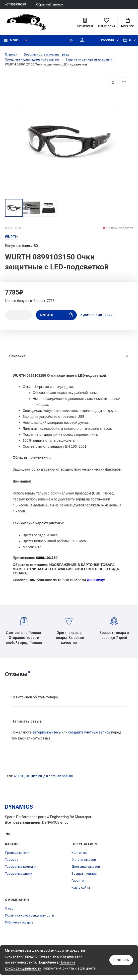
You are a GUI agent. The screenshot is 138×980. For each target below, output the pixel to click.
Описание (69, 356)
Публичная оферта (19, 923)
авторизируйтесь (47, 733)
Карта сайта (81, 888)
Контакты (79, 853)
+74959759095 (15, 4)
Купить (56, 315)
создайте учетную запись (89, 733)
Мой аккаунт (82, 40)
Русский (107, 40)
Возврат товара (84, 874)
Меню (11, 40)
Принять (121, 960)
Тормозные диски (19, 874)
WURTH (19, 776)
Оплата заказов (84, 860)
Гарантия (78, 881)
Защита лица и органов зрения (49, 776)
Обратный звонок (50, 4)
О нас (9, 909)
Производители (17, 853)
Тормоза (12, 860)
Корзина (128, 23)
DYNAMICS (19, 807)
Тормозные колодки (21, 867)
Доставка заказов (86, 867)
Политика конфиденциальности (29, 916)
